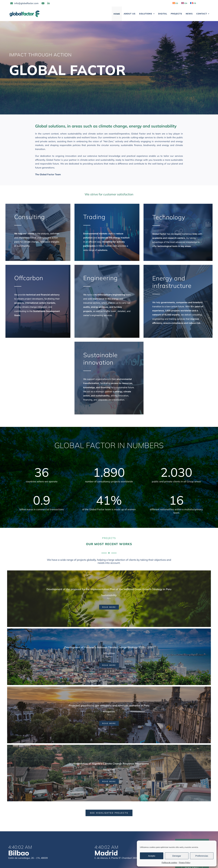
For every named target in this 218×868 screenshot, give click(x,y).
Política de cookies (169, 862)
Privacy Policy (185, 862)
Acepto (152, 856)
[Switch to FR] (193, 3)
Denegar (177, 856)
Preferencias (202, 856)
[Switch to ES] (175, 3)
